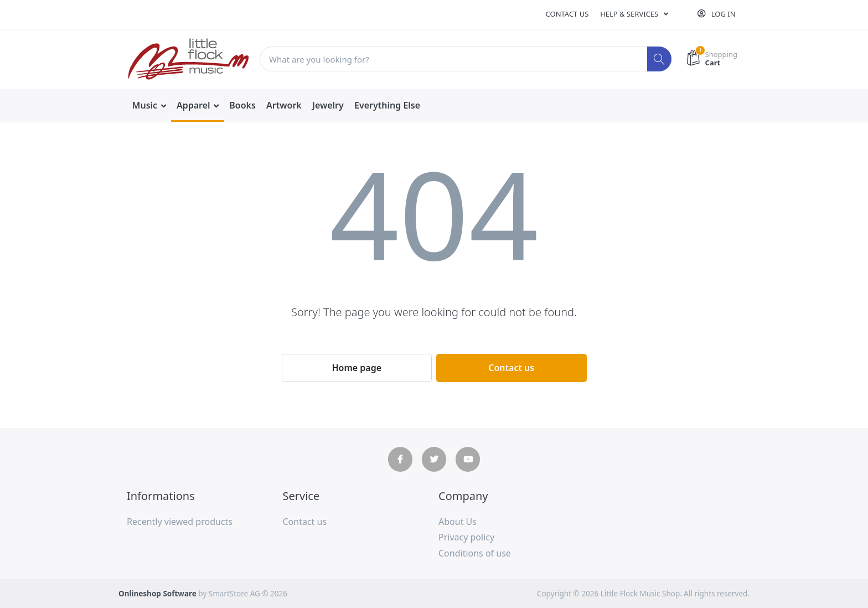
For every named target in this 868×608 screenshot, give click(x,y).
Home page (356, 368)
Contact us (567, 14)
